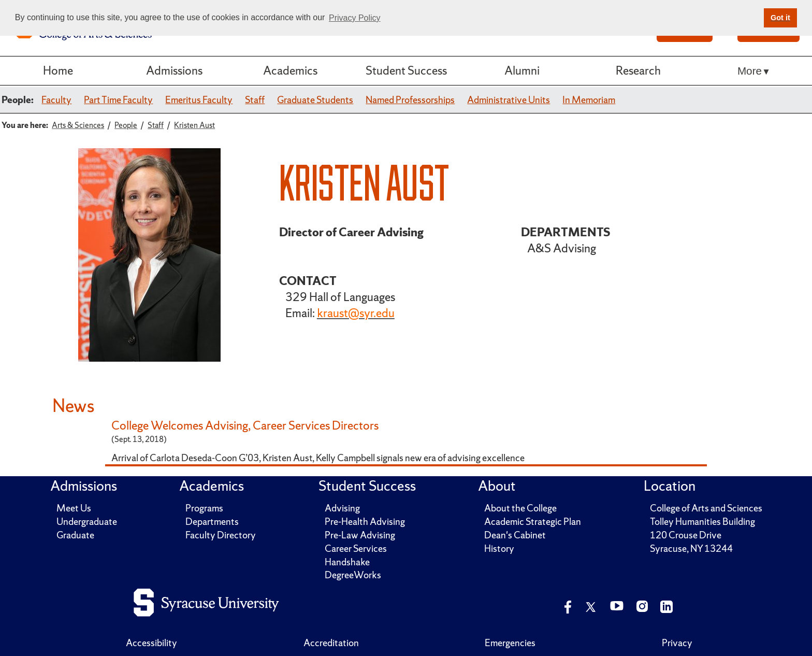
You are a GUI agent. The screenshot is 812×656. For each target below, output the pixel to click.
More (750, 71)
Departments (212, 522)
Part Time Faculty (118, 100)
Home (58, 70)
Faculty (56, 100)
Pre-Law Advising (360, 535)
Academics (290, 70)
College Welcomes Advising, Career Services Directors (245, 425)
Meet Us (74, 508)
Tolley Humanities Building (702, 522)
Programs (204, 508)
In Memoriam (589, 100)
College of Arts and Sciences (706, 508)
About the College (520, 508)
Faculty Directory (221, 535)
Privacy (677, 643)
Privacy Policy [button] (355, 18)
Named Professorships (410, 100)
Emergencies (510, 643)
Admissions (174, 70)
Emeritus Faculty (199, 100)
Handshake (347, 562)
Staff (255, 100)
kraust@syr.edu (356, 313)
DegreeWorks (353, 575)
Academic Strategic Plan (533, 522)
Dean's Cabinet (515, 535)
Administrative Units (509, 100)
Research (638, 70)
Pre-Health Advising (365, 522)
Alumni (522, 70)
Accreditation (331, 643)
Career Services (356, 548)
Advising (342, 508)
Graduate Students (315, 100)
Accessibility (151, 643)
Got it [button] (780, 18)
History (499, 548)
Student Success (406, 70)
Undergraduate (87, 522)
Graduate (75, 535)
